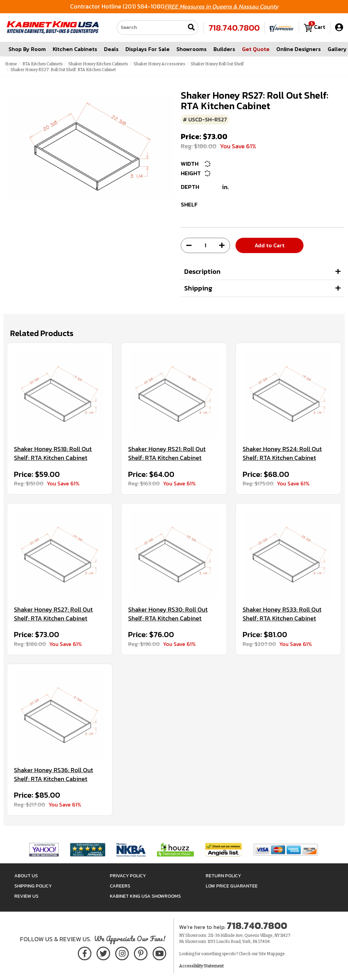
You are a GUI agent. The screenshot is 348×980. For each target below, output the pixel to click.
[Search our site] (151, 28)
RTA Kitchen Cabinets (43, 64)
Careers (120, 886)
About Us (26, 876)
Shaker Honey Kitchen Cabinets (98, 64)
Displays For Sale (147, 49)
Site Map (267, 954)
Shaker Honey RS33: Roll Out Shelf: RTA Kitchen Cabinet (282, 614)
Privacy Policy (128, 876)
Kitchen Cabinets (75, 49)
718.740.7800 (234, 28)
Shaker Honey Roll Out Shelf (217, 64)
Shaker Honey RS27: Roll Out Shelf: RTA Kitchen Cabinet (53, 614)
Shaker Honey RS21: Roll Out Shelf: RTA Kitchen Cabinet (167, 453)
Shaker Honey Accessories (159, 64)
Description (202, 271)
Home (11, 64)
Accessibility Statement (201, 966)
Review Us (26, 896)
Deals (111, 49)
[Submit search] (191, 28)
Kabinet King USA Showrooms (145, 896)
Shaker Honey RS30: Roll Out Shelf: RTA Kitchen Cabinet (168, 614)
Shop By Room (27, 49)
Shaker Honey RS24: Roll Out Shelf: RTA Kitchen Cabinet (282, 453)
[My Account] (339, 27)
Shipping (198, 288)
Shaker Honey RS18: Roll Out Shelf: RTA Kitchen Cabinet (53, 453)
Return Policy (223, 876)
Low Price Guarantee (232, 886)
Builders (224, 49)
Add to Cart (269, 245)
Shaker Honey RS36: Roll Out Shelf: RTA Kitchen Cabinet (54, 774)
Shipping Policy (33, 886)
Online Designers (299, 49)
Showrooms (192, 49)
